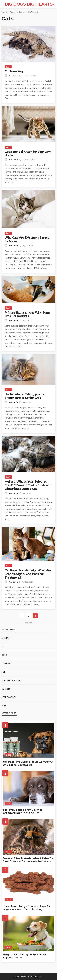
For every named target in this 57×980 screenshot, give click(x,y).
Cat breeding (14, 71)
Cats (8, 67)
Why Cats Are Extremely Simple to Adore (27, 239)
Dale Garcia (13, 76)
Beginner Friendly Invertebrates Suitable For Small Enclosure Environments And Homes (28, 860)
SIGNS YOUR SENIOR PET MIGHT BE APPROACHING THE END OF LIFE (23, 812)
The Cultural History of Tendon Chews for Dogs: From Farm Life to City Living (27, 908)
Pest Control (9, 697)
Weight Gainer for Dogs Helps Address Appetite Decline (25, 956)
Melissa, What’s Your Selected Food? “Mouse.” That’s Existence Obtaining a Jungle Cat (28, 485)
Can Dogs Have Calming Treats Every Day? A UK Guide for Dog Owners (28, 763)
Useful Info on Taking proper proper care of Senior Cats (24, 396)
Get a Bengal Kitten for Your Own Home (28, 154)
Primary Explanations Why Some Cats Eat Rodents (28, 314)
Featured (6, 663)
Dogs (4, 655)
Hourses (6, 689)
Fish (4, 672)
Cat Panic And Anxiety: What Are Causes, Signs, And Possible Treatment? (28, 574)
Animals (6, 638)
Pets (4, 706)
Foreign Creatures (11, 680)
